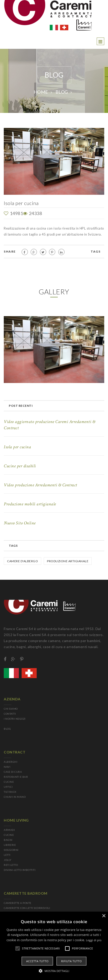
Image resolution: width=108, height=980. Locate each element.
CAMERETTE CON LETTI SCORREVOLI (27, 908)
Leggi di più (94, 940)
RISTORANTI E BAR (16, 777)
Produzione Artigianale (68, 561)
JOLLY (8, 860)
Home (41, 92)
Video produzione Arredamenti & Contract (40, 485)
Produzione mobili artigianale (30, 504)
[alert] (54, 946)
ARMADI (9, 830)
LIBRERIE (10, 845)
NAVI (7, 767)
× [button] (104, 916)
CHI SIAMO (11, 709)
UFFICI (8, 787)
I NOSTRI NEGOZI (15, 719)
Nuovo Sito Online (20, 523)
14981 (13, 213)
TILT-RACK (10, 792)
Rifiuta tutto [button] (71, 961)
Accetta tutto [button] (37, 961)
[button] (54, 971)
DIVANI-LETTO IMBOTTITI (20, 870)
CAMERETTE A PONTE (18, 903)
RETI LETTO (11, 865)
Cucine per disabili (20, 466)
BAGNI (8, 840)
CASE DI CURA (13, 772)
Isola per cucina (17, 447)
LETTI (7, 855)
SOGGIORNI (11, 850)
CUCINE (9, 782)
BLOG (62, 92)
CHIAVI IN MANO (15, 797)
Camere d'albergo (22, 561)
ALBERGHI (11, 762)
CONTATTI (10, 714)
